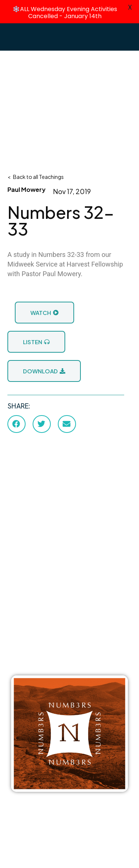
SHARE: (19, 406)
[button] (16, 424)
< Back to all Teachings (36, 176)
